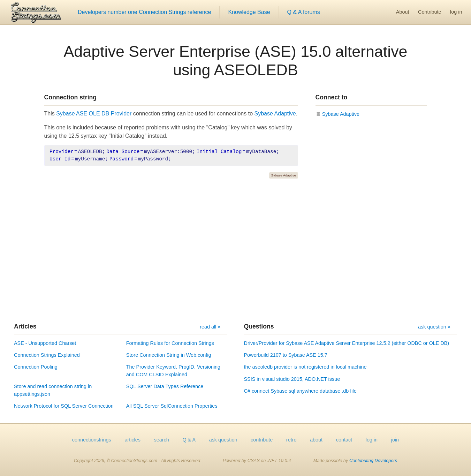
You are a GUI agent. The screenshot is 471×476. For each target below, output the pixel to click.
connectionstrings (92, 440)
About (403, 12)
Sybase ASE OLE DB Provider (94, 114)
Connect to (332, 97)
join (395, 440)
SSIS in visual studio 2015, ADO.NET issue (292, 379)
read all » (210, 327)
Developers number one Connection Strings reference (144, 12)
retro (291, 440)
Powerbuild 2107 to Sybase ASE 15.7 (286, 355)
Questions (259, 326)
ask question (223, 440)
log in (456, 12)
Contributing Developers (373, 460)
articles (132, 440)
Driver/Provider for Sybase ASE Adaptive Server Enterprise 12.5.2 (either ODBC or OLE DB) (347, 343)
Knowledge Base (249, 12)
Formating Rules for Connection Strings (170, 343)
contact (344, 440)
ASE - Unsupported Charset (45, 343)
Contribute (430, 12)
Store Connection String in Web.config (169, 355)
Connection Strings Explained (47, 355)
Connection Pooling (36, 367)
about (316, 440)
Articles (25, 326)
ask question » (434, 327)
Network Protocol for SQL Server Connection (64, 406)
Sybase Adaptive (275, 114)
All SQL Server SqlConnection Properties (172, 406)
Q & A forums (304, 12)
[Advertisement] (236, 251)
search (162, 440)
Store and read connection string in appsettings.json (53, 390)
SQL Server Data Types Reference (165, 386)
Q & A (189, 440)
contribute (262, 440)
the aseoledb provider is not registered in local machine (305, 367)
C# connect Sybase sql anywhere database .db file (300, 391)
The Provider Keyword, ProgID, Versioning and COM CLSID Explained (173, 371)
